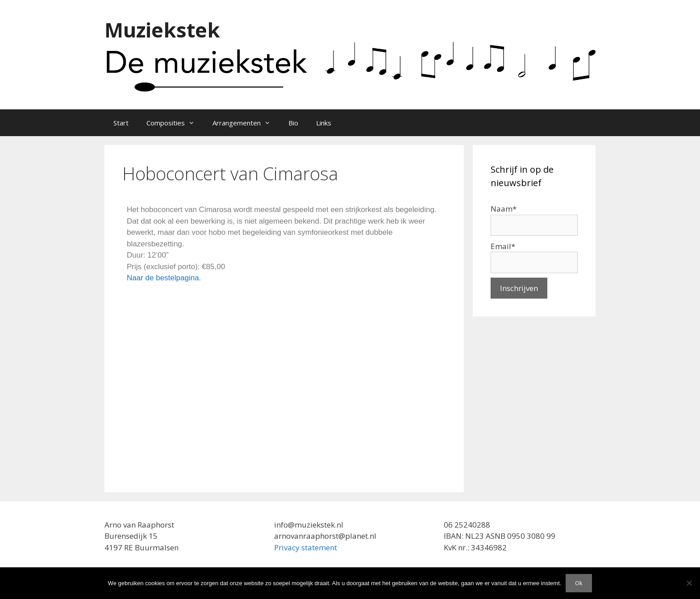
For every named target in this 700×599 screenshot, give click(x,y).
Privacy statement (306, 547)
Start (121, 123)
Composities (175, 123)
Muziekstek (162, 30)
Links (324, 123)
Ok (579, 583)
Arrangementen (246, 123)
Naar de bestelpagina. (164, 278)
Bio (293, 123)
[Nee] (689, 583)
